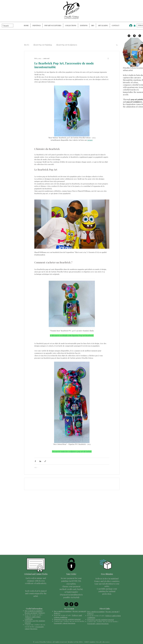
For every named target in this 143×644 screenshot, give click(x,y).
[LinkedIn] (140, 36)
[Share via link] (45, 461)
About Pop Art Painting (43, 45)
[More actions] (108, 58)
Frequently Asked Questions (34, 628)
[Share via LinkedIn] (40, 461)
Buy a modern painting (33, 611)
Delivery (42, 613)
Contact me (29, 625)
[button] (117, 45)
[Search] (6, 26)
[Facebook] (134, 36)
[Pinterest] (76, 604)
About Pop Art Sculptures (67, 45)
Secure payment (31, 613)
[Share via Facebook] (35, 461)
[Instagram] (129, 36)
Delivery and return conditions (33, 618)
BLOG (27, 45)
